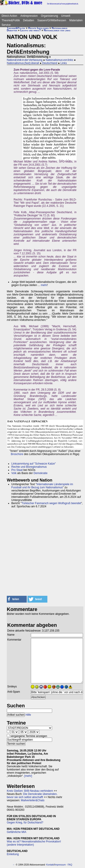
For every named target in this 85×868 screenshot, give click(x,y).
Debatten (29, 20)
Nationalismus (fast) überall (23, 63)
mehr (44, 285)
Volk (14, 473)
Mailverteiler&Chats (33, 800)
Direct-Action (9, 16)
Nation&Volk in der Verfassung (25, 60)
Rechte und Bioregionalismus (29, 467)
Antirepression (29, 16)
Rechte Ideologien (38, 28)
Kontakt (50, 865)
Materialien (76, 20)
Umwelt (66, 16)
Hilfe (28, 715)
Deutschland (50, 63)
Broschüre (17, 454)
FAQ (70, 865)
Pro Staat (17, 470)
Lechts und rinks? (30, 30)
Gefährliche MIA (17, 832)
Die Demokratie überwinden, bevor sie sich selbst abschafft (32, 796)
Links (64, 63)
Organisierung (49, 16)
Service (6, 25)
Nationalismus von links (57, 30)
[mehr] (28, 776)
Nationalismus (59, 28)
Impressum (60, 865)
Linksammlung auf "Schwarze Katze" (34, 464)
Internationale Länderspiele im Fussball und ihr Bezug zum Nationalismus (42, 486)
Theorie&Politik (11, 20)
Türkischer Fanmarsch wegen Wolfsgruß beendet (51, 503)
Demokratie (40, 473)
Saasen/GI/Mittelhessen (52, 20)
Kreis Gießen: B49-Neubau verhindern (30, 791)
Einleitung (13, 854)
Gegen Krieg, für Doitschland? (25, 823)
